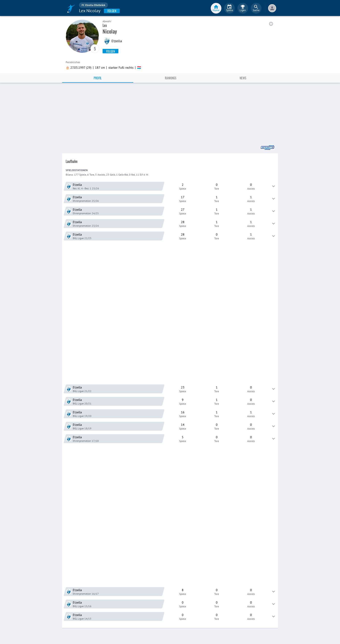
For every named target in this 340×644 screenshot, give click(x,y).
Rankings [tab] (171, 78)
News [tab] (243, 78)
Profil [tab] (98, 78)
